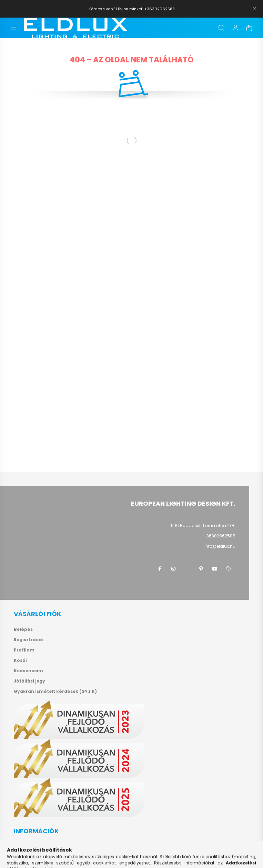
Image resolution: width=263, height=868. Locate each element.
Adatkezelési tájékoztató (44, 857)
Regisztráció (28, 640)
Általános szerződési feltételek (50, 847)
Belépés (23, 629)
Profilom (24, 650)
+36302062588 (219, 536)
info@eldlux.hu (220, 546)
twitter (187, 569)
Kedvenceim (28, 671)
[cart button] (249, 28)
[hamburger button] (14, 28)
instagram (173, 569)
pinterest (201, 569)
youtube (215, 569)
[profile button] (235, 28)
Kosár (21, 660)
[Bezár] (254, 9)
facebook (160, 569)
